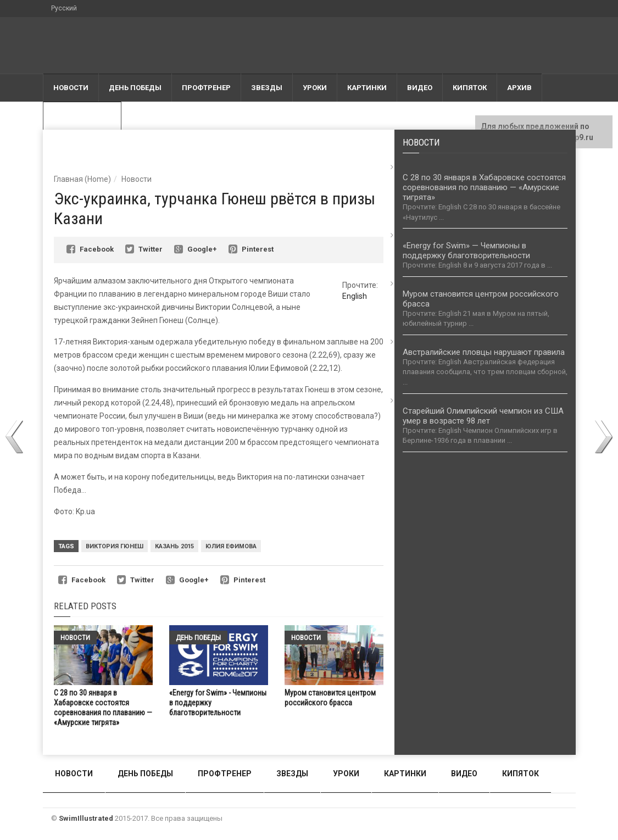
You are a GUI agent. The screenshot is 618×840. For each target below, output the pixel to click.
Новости (71, 88)
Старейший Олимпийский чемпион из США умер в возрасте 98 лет (483, 416)
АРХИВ (519, 88)
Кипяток (470, 88)
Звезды (267, 88)
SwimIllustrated (86, 818)
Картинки (367, 88)
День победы (135, 88)
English (355, 296)
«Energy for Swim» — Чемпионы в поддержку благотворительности (466, 251)
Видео (420, 88)
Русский (64, 8)
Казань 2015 (174, 546)
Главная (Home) (82, 179)
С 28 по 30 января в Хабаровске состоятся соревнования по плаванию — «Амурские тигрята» (484, 187)
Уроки (315, 88)
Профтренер (206, 88)
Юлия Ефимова (231, 546)
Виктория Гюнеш (115, 546)
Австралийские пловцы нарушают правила (484, 352)
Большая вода (82, 116)
